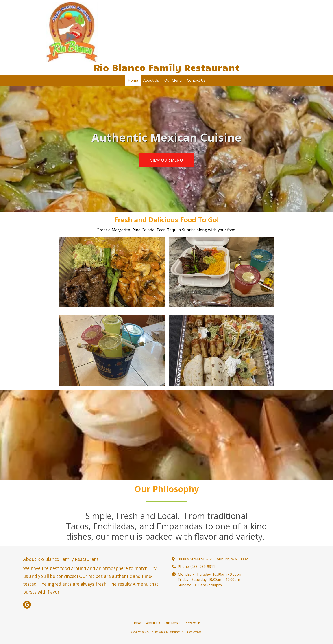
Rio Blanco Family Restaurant (167, 67)
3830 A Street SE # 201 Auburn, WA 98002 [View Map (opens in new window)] (213, 559)
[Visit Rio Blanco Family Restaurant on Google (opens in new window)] (27, 605)
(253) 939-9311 (203, 567)
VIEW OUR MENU (167, 160)
